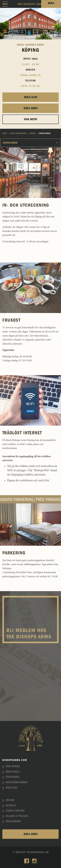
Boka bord (31, 108)
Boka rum (31, 97)
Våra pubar (13, 766)
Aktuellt (11, 806)
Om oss (10, 800)
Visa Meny (31, 119)
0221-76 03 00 (31, 86)
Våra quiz (11, 788)
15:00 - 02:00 (31, 64)
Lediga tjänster (15, 811)
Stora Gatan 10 (31, 75)
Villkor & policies (17, 816)
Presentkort (13, 821)
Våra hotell (13, 772)
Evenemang (12, 777)
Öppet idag (31, 59)
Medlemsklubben (16, 782)
